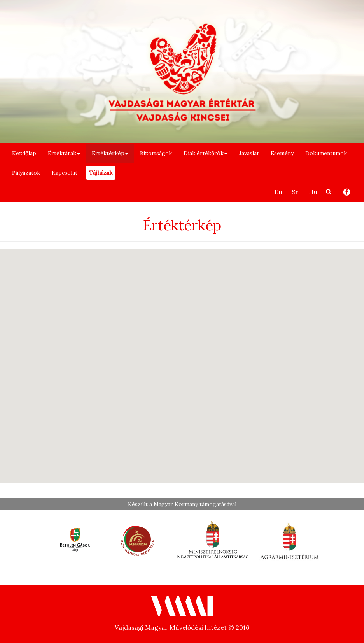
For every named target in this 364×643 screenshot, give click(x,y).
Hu (313, 192)
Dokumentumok (326, 153)
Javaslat (249, 153)
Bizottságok (156, 153)
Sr (295, 192)
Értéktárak (64, 153)
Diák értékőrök (206, 153)
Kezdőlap (24, 153)
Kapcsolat (65, 173)
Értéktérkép (110, 153)
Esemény (282, 153)
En (278, 192)
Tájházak (101, 173)
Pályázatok (26, 173)
